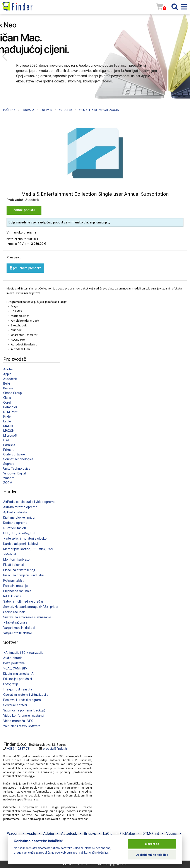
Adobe (8, 369)
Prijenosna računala (17, 591)
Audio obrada (13, 658)
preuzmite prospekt (25, 268)
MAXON (9, 431)
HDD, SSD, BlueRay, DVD (20, 533)
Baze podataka (14, 663)
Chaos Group (13, 393)
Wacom (9, 478)
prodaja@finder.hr (55, 749)
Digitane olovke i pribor (19, 518)
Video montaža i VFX (18, 721)
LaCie (7, 421)
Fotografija (11, 684)
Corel (7, 403)
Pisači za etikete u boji (19, 570)
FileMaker (127, 833)
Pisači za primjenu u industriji (24, 575)
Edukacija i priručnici (18, 679)
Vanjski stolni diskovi (18, 633)
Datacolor (10, 407)
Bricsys (8, 388)
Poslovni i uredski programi (22, 700)
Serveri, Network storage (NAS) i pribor (31, 607)
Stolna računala (14, 612)
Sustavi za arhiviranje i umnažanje (27, 617)
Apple (7, 374)
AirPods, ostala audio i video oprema (29, 502)
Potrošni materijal (16, 586)
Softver (46, 110)
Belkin (7, 384)
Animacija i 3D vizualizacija (99, 110)
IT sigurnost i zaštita (18, 689)
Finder (8, 417)
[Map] (139, 771)
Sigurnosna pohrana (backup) (24, 710)
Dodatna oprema (15, 523)
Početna (9, 110)
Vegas (171, 833)
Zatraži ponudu (24, 210)
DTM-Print (10, 412)
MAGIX (8, 426)
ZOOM (8, 483)
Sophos (9, 464)
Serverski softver (15, 705)
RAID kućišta (12, 596)
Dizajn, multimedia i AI (19, 674)
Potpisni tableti (14, 581)
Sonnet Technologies (18, 459)
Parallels (9, 445)
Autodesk (10, 379)
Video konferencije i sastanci (24, 716)
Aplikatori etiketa (15, 512)
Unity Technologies (17, 469)
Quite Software (14, 454)
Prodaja (28, 110)
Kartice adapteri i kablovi (21, 544)
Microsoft (10, 436)
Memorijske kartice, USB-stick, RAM (28, 549)
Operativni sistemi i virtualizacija (26, 695)
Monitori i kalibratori (17, 560)
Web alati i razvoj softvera (22, 726)
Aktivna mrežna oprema (20, 507)
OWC (7, 440)
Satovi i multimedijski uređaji (23, 602)
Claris (7, 398)
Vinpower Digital (15, 473)
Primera (9, 450)
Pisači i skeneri (14, 565)
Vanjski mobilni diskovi (19, 628)
